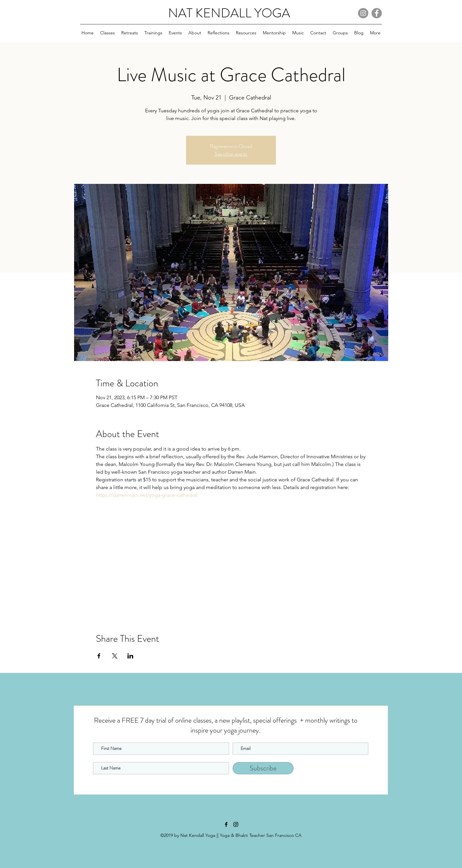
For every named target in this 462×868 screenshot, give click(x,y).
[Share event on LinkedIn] (130, 656)
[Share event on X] (115, 656)
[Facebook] (377, 13)
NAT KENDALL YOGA (229, 13)
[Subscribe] (263, 768)
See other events (231, 154)
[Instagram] (363, 13)
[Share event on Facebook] (99, 656)
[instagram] (236, 824)
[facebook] (226, 824)
